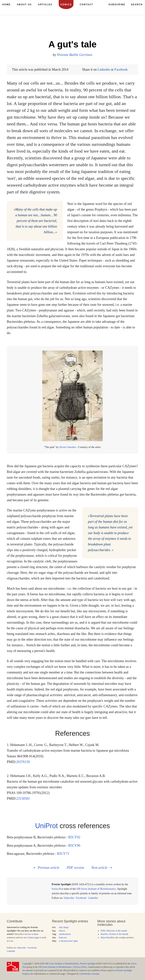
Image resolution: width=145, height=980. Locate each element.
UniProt (46, 826)
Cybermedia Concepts (89, 974)
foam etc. (63, 938)
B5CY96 (74, 846)
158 (126, 28)
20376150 (23, 762)
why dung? (64, 927)
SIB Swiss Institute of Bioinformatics (96, 889)
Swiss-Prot (57, 889)
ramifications (65, 934)
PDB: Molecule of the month (114, 931)
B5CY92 (74, 837)
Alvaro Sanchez (68, 447)
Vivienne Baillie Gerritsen (75, 55)
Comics (66, 5)
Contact (86, 5)
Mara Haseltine (108, 938)
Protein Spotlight (88, 964)
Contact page (33, 938)
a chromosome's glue (68, 941)
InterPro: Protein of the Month (114, 934)
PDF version (75, 868)
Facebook (121, 70)
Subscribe (69, 898)
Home (6, 5)
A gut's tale (73, 44)
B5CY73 (63, 854)
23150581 (23, 799)
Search (137, 5)
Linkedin (104, 70)
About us (24, 5)
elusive (62, 931)
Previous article (49, 868)
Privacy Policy (80, 967)
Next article (99, 868)
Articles (45, 5)
